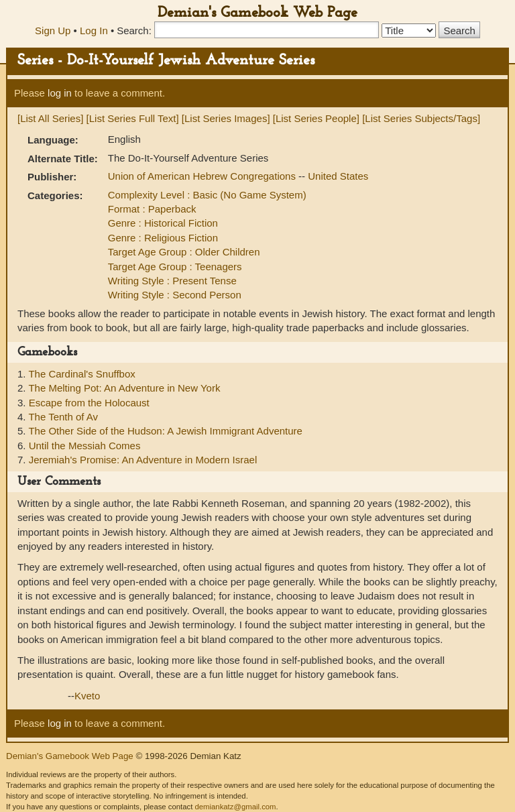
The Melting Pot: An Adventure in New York (124, 388)
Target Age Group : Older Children (184, 252)
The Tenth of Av (63, 417)
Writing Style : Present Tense (172, 281)
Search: (134, 31)
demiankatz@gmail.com (235, 807)
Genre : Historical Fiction (163, 223)
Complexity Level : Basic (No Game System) (207, 195)
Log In (94, 31)
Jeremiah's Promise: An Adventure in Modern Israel (143, 460)
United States (338, 176)
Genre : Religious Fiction (163, 238)
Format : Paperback (152, 209)
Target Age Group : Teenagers (175, 267)
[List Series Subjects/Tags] (421, 118)
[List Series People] (316, 118)
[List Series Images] (226, 118)
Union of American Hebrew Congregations (203, 176)
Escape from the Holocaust (89, 403)
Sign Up (53, 31)
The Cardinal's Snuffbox (81, 374)
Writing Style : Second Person (175, 295)
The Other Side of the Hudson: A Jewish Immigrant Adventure (165, 431)
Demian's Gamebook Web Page (257, 13)
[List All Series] (50, 118)
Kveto (87, 696)
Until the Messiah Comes (85, 446)
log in (60, 93)
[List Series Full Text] (133, 118)
